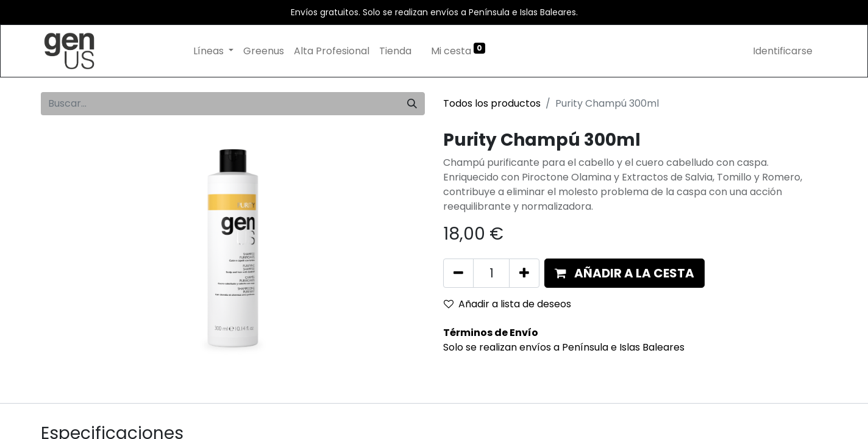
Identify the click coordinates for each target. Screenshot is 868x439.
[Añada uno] (524, 273)
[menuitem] (264, 51)
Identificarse (783, 51)
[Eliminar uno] (458, 273)
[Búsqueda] (412, 104)
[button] (624, 273)
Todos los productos (492, 103)
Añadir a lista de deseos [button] (507, 304)
